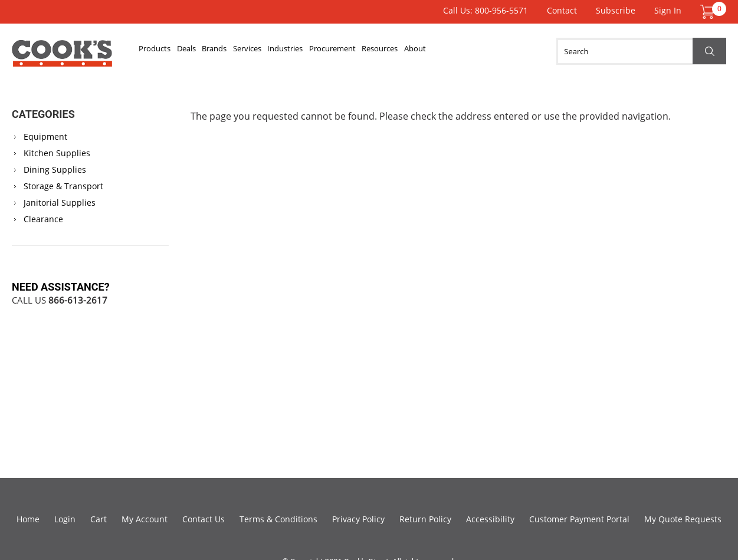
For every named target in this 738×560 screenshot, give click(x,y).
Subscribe (616, 10)
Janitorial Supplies (60, 202)
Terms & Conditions (278, 519)
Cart (99, 519)
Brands (240, 51)
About (496, 51)
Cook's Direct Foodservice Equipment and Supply (62, 58)
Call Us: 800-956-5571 (486, 10)
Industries (332, 51)
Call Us (60, 300)
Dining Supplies (55, 169)
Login (65, 519)
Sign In (668, 10)
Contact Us (204, 519)
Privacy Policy (358, 519)
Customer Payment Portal (579, 519)
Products (160, 51)
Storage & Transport (63, 186)
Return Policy (425, 519)
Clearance (43, 219)
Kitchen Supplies (57, 153)
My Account (145, 519)
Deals (202, 51)
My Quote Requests (683, 519)
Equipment (45, 136)
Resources (451, 51)
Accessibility (490, 519)
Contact (562, 10)
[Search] (641, 51)
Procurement (391, 51)
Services (283, 51)
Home (28, 519)
